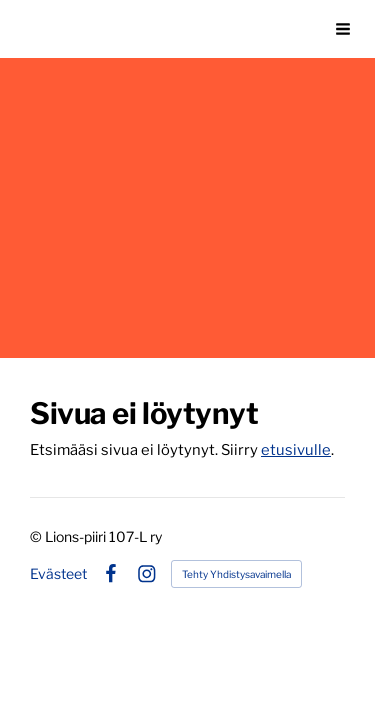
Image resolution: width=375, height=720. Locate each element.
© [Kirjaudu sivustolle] (37, 536)
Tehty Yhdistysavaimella (236, 574)
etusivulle (296, 450)
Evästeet (58, 574)
